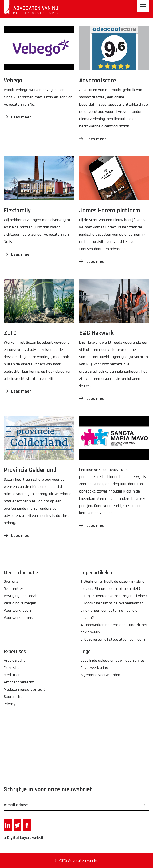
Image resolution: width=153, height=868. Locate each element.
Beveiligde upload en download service (112, 660)
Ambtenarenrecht (19, 682)
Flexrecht (12, 668)
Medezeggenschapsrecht (25, 689)
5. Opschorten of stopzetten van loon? (113, 639)
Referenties (14, 589)
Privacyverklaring (94, 668)
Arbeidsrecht (15, 660)
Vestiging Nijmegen (20, 603)
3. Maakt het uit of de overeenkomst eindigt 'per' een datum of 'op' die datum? (112, 610)
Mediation (12, 675)
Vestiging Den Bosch (21, 596)
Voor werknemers (19, 618)
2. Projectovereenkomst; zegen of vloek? (115, 596)
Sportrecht (13, 697)
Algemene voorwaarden (100, 675)
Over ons (11, 581)
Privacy (10, 704)
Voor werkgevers (18, 610)
